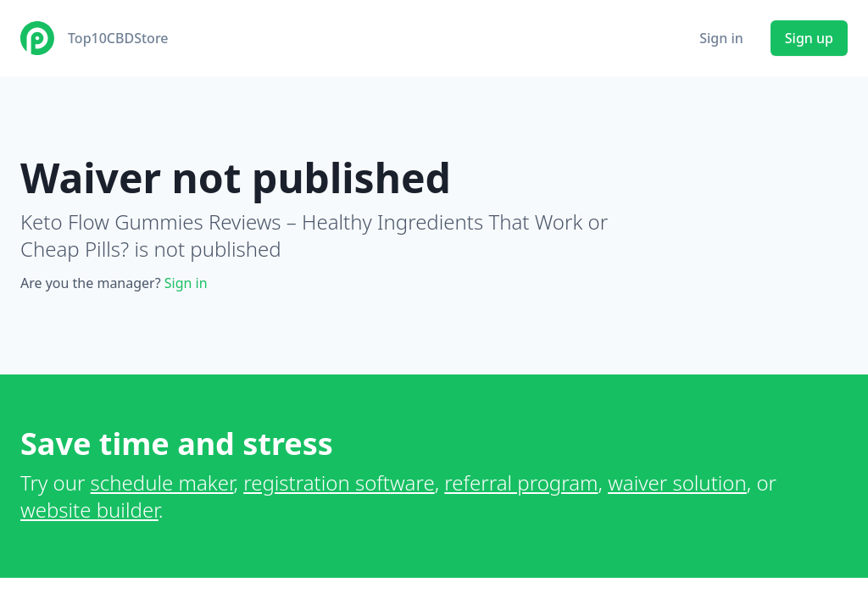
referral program (521, 482)
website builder (89, 510)
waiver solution (677, 482)
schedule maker (162, 482)
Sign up (809, 38)
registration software (339, 482)
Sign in (721, 38)
